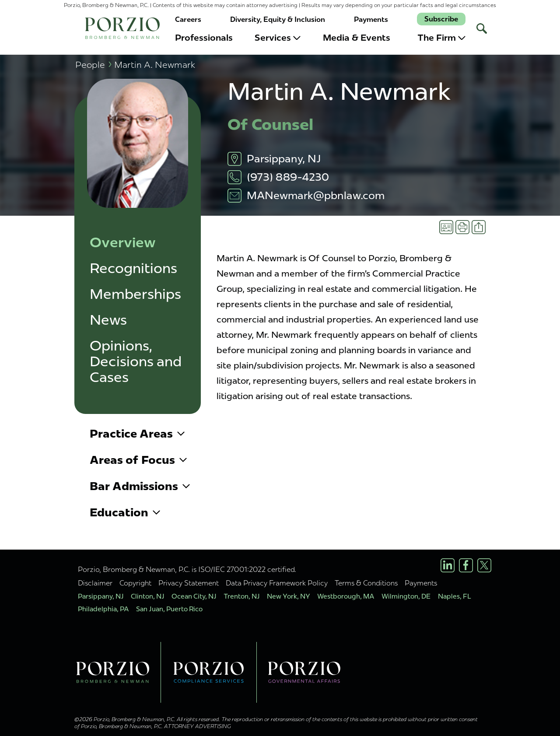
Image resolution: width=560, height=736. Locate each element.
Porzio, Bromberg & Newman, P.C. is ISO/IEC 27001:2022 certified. (187, 569)
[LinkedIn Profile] (448, 565)
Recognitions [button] (133, 268)
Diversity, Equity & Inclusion (278, 19)
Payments (371, 19)
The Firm (441, 38)
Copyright (135, 583)
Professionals (204, 38)
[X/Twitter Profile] (484, 565)
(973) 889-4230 (288, 177)
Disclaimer (95, 583)
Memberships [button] (135, 294)
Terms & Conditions (366, 583)
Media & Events (357, 38)
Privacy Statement (189, 583)
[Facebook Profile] (466, 565)
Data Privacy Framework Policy (277, 583)
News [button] (108, 320)
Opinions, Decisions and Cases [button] (136, 362)
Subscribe (441, 19)
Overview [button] (123, 243)
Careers (188, 19)
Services (278, 38)
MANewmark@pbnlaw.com (316, 195)
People (94, 65)
